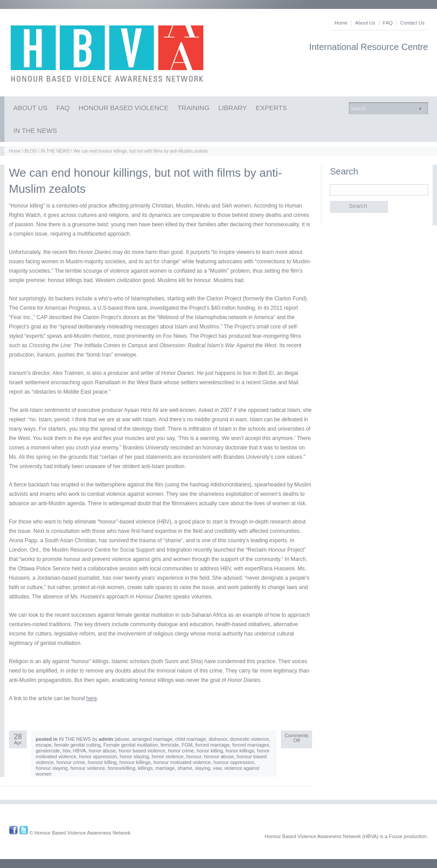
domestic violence (249, 739)
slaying (202, 768)
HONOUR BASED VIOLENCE (124, 108)
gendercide (48, 751)
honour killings (135, 762)
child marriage (191, 739)
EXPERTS (272, 108)
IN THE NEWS (35, 131)
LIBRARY (233, 108)
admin (106, 739)
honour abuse (219, 756)
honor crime (181, 751)
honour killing (102, 762)
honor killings (240, 751)
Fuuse (396, 836)
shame (185, 768)
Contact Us (412, 23)
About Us (365, 23)
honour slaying (52, 768)
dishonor (218, 739)
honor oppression (98, 756)
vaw (217, 768)
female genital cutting (78, 745)
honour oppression (234, 762)
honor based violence (142, 751)
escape (43, 745)
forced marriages (251, 745)
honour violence (88, 768)
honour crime (70, 762)
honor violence (168, 756)
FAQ (388, 23)
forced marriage (212, 745)
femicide (170, 745)
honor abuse (102, 751)
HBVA (80, 751)
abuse (123, 739)
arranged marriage (152, 739)
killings (145, 768)
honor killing (210, 751)
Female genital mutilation (131, 745)
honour (194, 756)
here (91, 698)
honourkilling (121, 768)
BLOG (31, 151)
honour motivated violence (182, 762)
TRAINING (194, 108)
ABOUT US (30, 108)
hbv (67, 751)
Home (341, 23)
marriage (165, 768)
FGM (187, 745)
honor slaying (134, 756)
